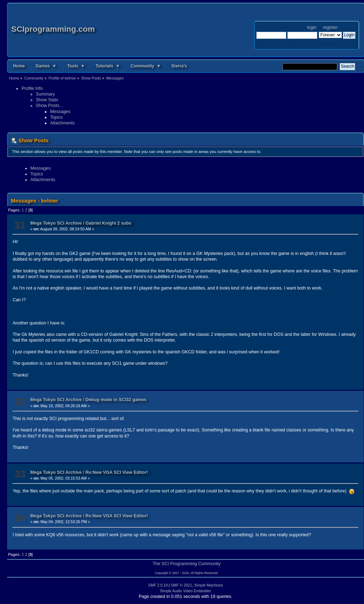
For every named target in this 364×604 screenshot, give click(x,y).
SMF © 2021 (181, 585)
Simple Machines (209, 585)
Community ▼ (146, 66)
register (330, 27)
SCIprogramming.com (53, 29)
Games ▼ (46, 66)
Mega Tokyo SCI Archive (56, 223)
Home (19, 66)
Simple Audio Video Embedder (186, 591)
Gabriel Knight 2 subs (109, 223)
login (312, 27)
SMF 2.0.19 (158, 585)
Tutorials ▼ (108, 66)
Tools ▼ (76, 66)
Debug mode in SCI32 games (116, 400)
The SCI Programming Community (187, 564)
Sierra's (179, 66)
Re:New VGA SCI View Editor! (117, 472)
